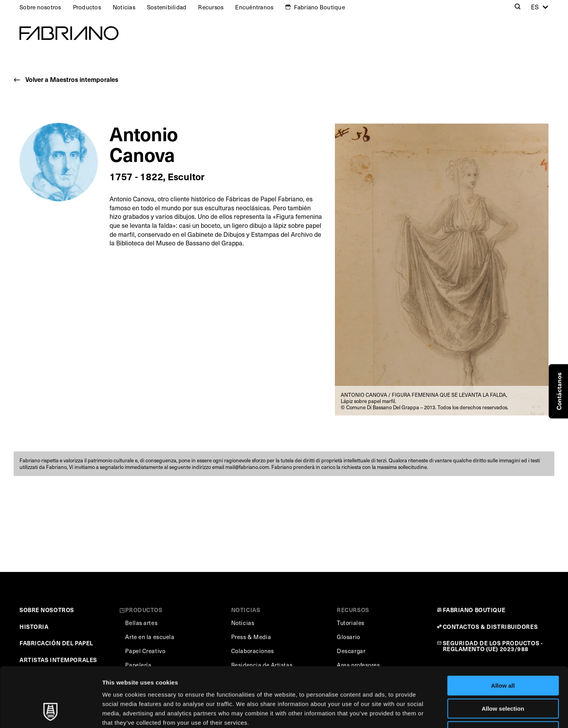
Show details (409, 713)
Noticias (124, 7)
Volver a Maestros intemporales (72, 79)
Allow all (503, 633)
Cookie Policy (356, 679)
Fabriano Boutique (319, 7)
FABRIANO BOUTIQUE (474, 610)
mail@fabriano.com (247, 467)
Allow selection (503, 656)
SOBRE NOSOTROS (47, 610)
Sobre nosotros (40, 7)
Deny (503, 678)
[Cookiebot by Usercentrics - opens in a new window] (50, 713)
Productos (87, 7)
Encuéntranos (254, 7)
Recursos (211, 7)
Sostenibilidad (167, 7)
